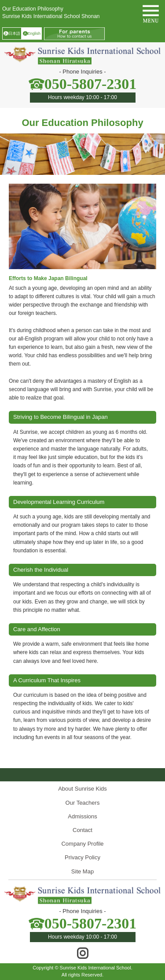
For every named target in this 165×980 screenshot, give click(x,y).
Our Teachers (83, 803)
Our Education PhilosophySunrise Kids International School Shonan (51, 13)
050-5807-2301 (91, 84)
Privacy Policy (82, 857)
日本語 (12, 34)
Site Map (82, 871)
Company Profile (82, 844)
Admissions (82, 816)
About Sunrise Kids (82, 789)
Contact (82, 830)
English (32, 34)
